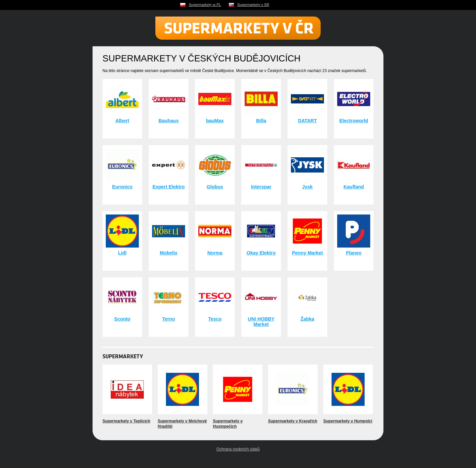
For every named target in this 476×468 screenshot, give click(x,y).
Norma (215, 253)
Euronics (122, 187)
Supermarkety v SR (253, 5)
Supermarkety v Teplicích (126, 421)
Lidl (122, 253)
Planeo (354, 253)
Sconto (122, 319)
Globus (215, 187)
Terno (169, 319)
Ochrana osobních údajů (238, 449)
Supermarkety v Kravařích (293, 421)
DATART (307, 121)
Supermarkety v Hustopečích (228, 424)
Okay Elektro (261, 253)
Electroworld (354, 121)
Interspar (261, 187)
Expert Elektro (169, 187)
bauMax (215, 121)
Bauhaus (169, 121)
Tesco (215, 319)
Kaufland (354, 187)
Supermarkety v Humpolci (348, 421)
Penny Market (307, 253)
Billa (261, 121)
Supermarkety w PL (205, 5)
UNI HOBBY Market (261, 322)
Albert (122, 121)
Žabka (307, 319)
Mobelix (169, 253)
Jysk (307, 187)
